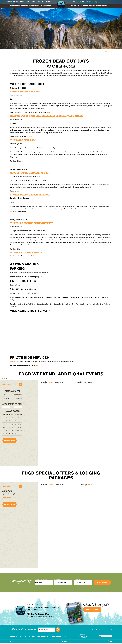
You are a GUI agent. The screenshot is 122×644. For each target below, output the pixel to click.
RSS (4, 379)
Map (62, 383)
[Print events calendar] (7, 379)
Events (74, 6)
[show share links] (104, 52)
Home (12, 52)
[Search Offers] (10, 487)
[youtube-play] (104, 629)
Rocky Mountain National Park (95, 6)
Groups (40, 2)
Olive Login (14, 636)
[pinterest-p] (93, 629)
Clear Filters (10, 440)
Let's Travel (102, 582)
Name (90, 383)
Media (48, 2)
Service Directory (43, 636)
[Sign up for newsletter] (58, 630)
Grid (51, 383)
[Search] (96, 2)
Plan (80, 6)
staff (65, 636)
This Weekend (18, 395)
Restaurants (34, 6)
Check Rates (15, 6)
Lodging (25, 6)
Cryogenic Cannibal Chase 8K (29, 173)
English (102, 636)
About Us (23, 636)
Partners (31, 636)
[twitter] (97, 629)
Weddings (31, 2)
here (48, 112)
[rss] (111, 629)
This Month (19, 399)
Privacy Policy (57, 636)
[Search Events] (10, 384)
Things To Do (46, 6)
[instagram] (108, 629)
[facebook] (100, 629)
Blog (73, 2)
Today (5, 395)
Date (85, 383)
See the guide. (92, 610)
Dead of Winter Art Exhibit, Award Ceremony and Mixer (46, 116)
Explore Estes (15, 362)
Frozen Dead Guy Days (30, 52)
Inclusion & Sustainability (15, 2)
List (57, 383)
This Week (6, 399)
